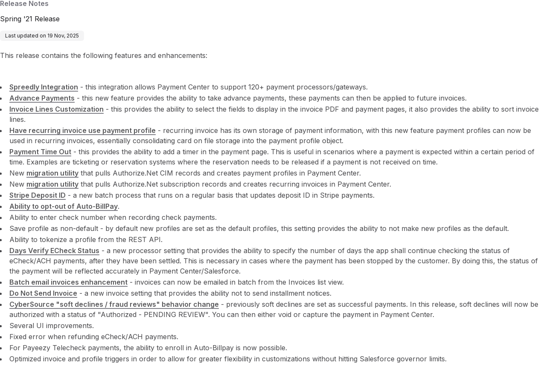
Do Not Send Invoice (43, 293)
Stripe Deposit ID (38, 195)
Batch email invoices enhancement (68, 282)
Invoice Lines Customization (57, 109)
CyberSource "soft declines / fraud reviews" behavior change (114, 304)
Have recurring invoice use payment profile (83, 130)
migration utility (52, 173)
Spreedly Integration (44, 87)
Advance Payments (42, 98)
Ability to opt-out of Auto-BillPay (64, 206)
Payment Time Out (40, 152)
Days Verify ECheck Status (54, 251)
